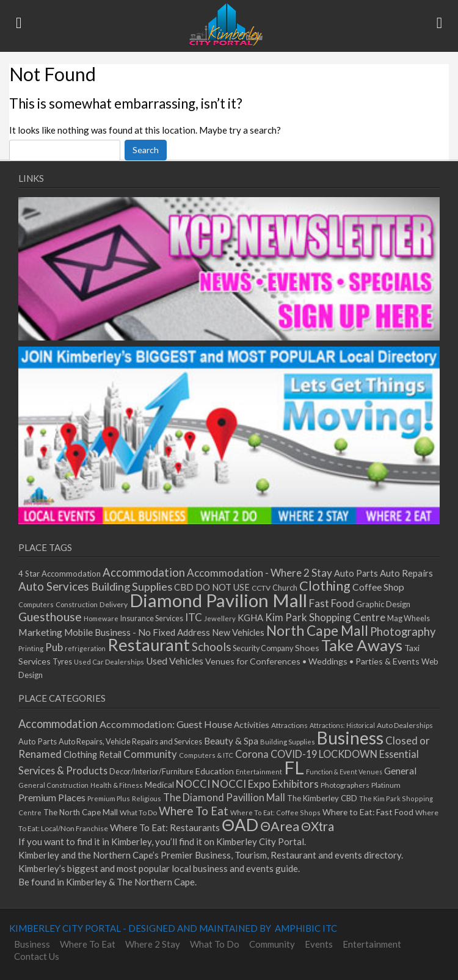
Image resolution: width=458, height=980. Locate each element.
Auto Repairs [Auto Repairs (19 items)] (406, 573)
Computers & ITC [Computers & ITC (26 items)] (206, 755)
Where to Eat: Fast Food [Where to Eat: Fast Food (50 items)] (368, 812)
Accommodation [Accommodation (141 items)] (58, 724)
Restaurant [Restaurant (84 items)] (149, 645)
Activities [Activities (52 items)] (252, 725)
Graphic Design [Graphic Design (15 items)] (383, 604)
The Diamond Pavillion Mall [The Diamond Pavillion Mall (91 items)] (224, 797)
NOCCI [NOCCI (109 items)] (193, 784)
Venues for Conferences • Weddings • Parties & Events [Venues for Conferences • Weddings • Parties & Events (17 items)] (312, 661)
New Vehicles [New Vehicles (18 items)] (238, 632)
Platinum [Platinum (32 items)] (386, 785)
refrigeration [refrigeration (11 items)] (85, 648)
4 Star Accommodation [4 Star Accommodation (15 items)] (60, 574)
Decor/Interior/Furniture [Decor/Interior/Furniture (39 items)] (151, 771)
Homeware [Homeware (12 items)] (101, 618)
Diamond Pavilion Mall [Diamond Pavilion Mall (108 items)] (218, 600)
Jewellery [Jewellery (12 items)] (220, 618)
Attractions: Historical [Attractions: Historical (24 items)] (342, 725)
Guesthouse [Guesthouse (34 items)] (50, 617)
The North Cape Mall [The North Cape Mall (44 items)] (81, 812)
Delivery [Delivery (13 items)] (114, 604)
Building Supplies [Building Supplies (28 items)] (132, 586)
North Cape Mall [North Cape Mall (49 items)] (317, 631)
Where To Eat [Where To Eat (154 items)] (194, 811)
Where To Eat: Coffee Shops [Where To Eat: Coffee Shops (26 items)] (275, 812)
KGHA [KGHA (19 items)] (250, 618)
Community (272, 944)
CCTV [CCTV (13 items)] (261, 588)
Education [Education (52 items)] (215, 771)
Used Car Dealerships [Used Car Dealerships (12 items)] (109, 662)
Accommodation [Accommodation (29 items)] (144, 572)
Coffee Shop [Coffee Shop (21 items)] (378, 587)
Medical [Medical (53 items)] (159, 784)
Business (32, 944)
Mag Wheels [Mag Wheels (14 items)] (409, 618)
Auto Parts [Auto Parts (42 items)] (38, 741)
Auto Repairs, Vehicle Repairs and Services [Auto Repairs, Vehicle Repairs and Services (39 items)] (130, 741)
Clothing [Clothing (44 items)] (325, 586)
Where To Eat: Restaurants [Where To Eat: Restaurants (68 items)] (165, 827)
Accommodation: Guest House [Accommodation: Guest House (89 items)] (166, 724)
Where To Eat (88, 944)
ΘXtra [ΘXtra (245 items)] (318, 826)
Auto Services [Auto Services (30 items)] (54, 586)
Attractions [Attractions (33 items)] (289, 725)
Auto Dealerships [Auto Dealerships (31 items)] (405, 725)
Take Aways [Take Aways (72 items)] (362, 645)
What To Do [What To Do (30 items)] (138, 812)
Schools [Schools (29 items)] (211, 647)
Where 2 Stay (153, 944)
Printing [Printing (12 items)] (31, 648)
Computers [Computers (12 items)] (36, 604)
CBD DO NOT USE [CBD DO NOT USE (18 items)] (212, 587)
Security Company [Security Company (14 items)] (263, 648)
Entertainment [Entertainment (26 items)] (259, 772)
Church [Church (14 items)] (285, 588)
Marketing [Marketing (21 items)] (40, 632)
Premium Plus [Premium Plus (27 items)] (109, 798)
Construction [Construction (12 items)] (77, 604)
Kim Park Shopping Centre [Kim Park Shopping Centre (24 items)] (325, 617)
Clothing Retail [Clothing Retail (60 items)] (93, 755)
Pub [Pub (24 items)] (54, 647)
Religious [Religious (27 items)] (147, 798)
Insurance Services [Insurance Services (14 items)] (152, 618)
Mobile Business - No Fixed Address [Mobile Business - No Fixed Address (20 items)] (137, 632)
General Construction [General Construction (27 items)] (53, 785)
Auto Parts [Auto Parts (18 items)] (356, 573)
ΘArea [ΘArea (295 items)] (280, 826)
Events (319, 944)
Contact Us (37, 956)
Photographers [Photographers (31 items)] (345, 785)
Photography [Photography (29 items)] (403, 632)
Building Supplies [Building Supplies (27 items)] (288, 742)
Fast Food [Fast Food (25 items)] (332, 603)
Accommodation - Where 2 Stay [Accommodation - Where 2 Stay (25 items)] (260, 573)
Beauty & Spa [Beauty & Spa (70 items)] (231, 741)
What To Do (215, 944)
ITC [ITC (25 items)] (194, 617)
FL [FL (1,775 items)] (294, 767)
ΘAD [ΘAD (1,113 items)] (240, 825)
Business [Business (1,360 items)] (350, 738)
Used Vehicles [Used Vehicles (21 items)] (175, 661)
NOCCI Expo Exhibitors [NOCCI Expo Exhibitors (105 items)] (265, 784)
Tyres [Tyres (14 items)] (62, 662)
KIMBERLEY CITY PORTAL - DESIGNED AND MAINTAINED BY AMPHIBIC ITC (173, 928)
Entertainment (372, 944)
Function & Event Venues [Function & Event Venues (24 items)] (344, 772)
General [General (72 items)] (400, 771)
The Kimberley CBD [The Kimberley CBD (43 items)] (322, 798)
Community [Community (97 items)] (150, 754)
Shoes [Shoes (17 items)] (307, 648)
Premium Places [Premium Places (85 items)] (52, 797)
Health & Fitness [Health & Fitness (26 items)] (117, 785)
